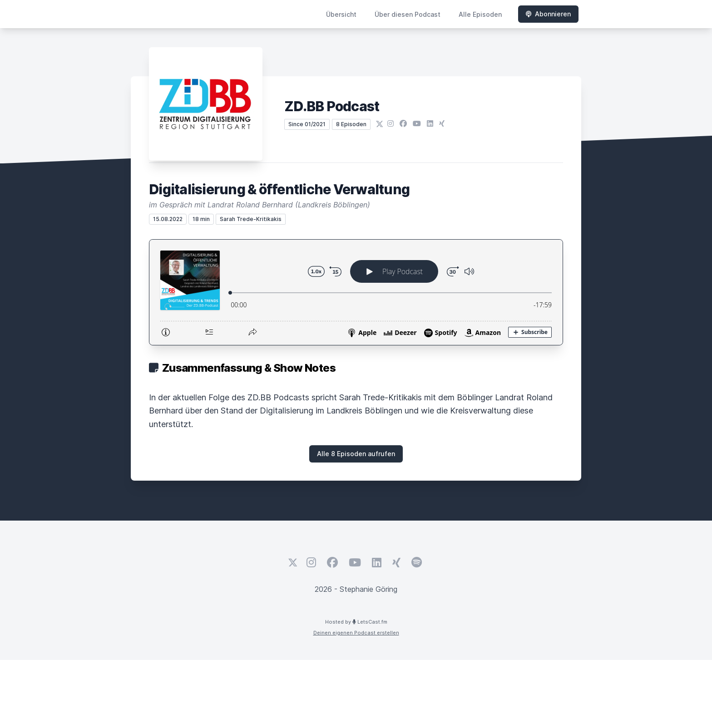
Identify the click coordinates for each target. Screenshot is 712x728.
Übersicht (341, 14)
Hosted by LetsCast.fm (356, 622)
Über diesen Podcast (408, 14)
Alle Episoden (480, 14)
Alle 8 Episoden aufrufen (356, 454)
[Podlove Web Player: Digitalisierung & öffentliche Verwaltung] (356, 292)
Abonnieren (548, 14)
